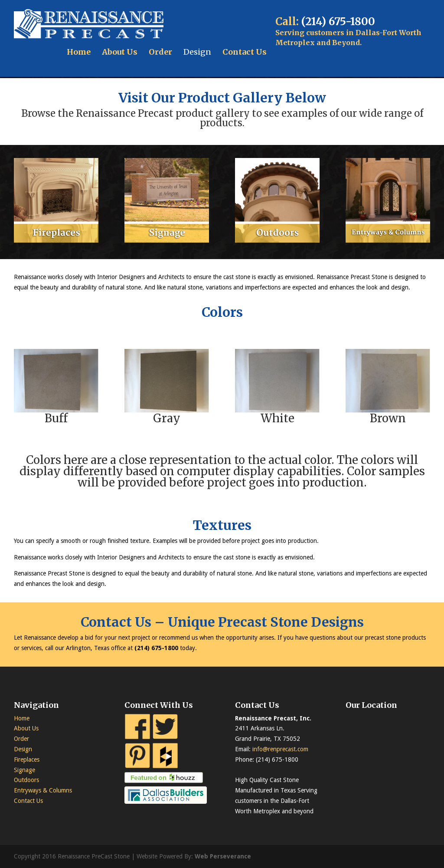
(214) (143, 648)
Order (160, 52)
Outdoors (26, 780)
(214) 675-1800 (338, 21)
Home (79, 52)
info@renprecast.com (280, 749)
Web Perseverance (223, 856)
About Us (120, 52)
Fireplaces (27, 759)
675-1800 (165, 648)
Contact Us (245, 52)
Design (197, 52)
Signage (24, 770)
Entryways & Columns (43, 790)
